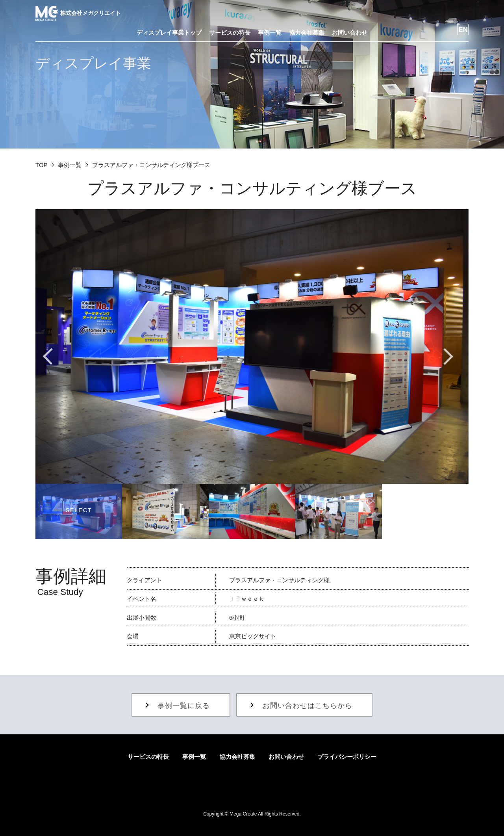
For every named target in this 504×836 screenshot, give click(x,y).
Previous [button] (55, 356)
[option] (252, 346)
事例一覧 (70, 165)
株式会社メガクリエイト (78, 13)
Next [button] (449, 356)
